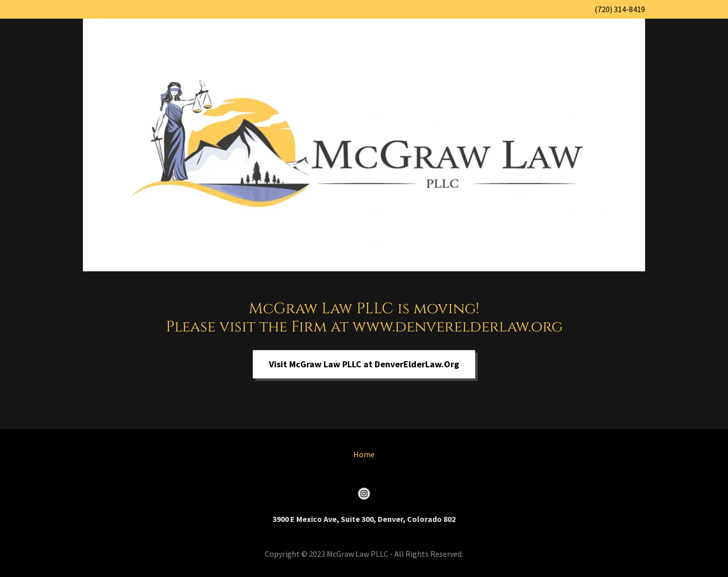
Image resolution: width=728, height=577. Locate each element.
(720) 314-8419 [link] (620, 9)
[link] (364, 494)
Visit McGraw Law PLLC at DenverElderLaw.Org (364, 364)
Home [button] (364, 454)
